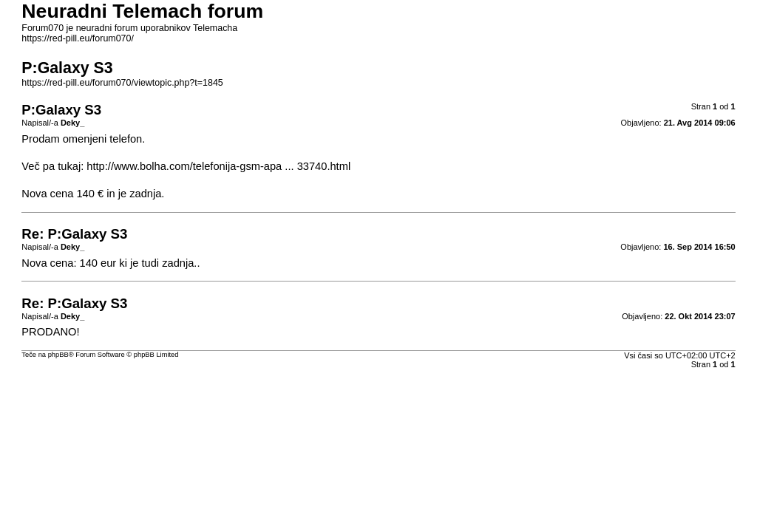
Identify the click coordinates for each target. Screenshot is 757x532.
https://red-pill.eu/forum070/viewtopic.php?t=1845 (122, 83)
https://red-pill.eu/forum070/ (78, 38)
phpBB (58, 355)
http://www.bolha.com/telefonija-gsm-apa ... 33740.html (218, 166)
